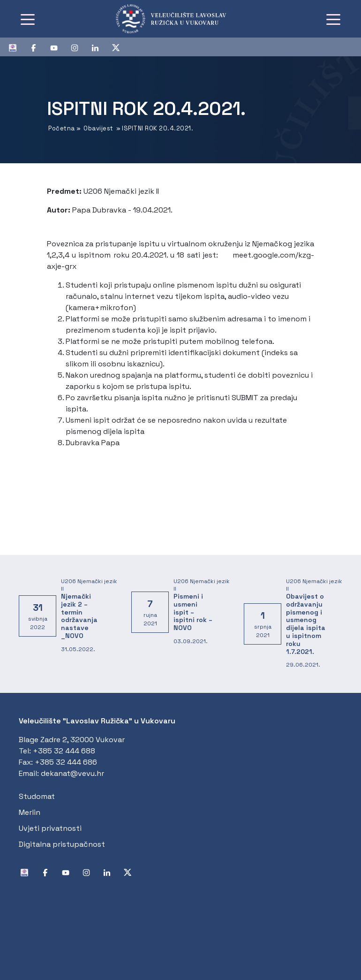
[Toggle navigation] (28, 19)
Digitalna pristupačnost (62, 844)
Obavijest (98, 128)
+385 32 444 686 (66, 762)
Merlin (30, 812)
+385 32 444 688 (64, 751)
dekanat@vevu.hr (72, 773)
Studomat (37, 796)
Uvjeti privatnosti (50, 828)
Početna (62, 128)
